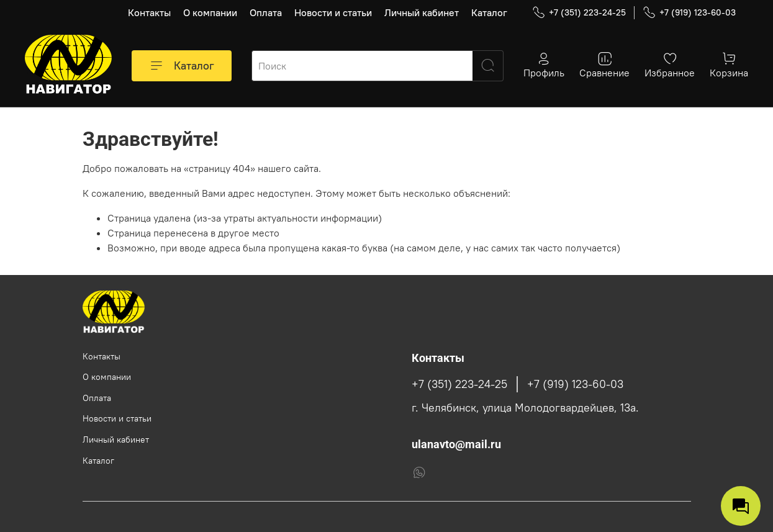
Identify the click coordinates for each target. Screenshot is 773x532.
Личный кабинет (422, 12)
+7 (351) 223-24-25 (579, 13)
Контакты (149, 12)
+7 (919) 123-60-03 (689, 13)
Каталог (489, 12)
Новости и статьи (333, 12)
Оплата (266, 12)
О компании (210, 12)
